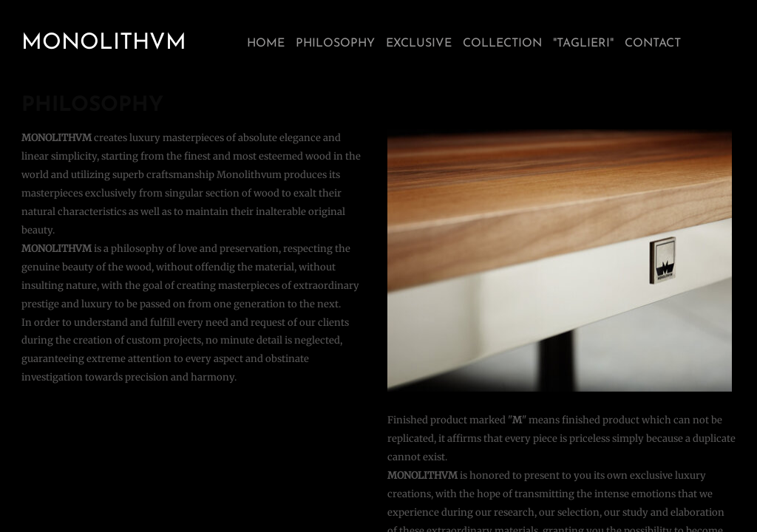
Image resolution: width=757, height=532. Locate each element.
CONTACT (653, 44)
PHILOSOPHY (335, 44)
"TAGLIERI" (583, 44)
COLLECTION (502, 44)
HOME (266, 44)
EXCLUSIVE (419, 44)
